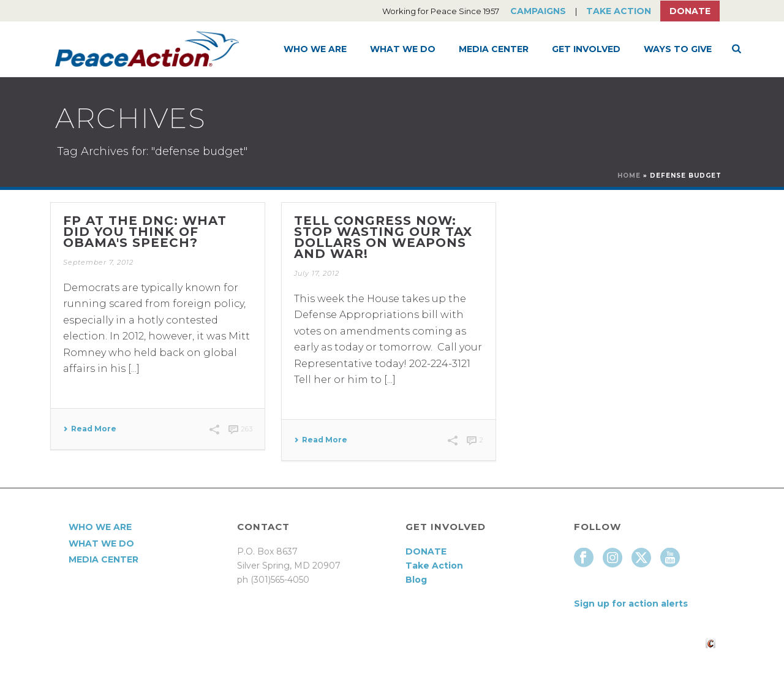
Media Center (494, 49)
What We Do (403, 49)
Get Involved (586, 49)
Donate (690, 11)
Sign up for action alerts (631, 604)
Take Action (619, 11)
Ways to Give (678, 49)
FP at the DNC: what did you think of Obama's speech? (145, 232)
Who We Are (315, 49)
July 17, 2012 (317, 273)
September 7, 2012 (98, 262)
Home (629, 176)
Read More (90, 429)
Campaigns (538, 11)
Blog (416, 580)
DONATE (426, 551)
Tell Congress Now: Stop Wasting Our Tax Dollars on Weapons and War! (383, 237)
